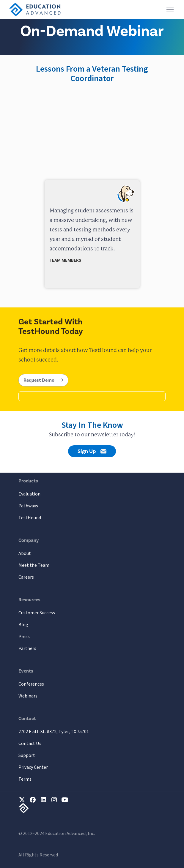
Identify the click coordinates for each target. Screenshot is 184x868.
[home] (35, 10)
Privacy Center (33, 767)
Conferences (31, 684)
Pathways (28, 506)
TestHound (30, 518)
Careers (26, 577)
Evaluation (29, 494)
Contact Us (30, 744)
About (25, 553)
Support (27, 755)
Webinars (28, 696)
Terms (25, 779)
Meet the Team (34, 565)
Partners (27, 648)
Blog (23, 625)
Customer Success (37, 613)
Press (24, 637)
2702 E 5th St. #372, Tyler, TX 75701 (54, 732)
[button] (169, 10)
